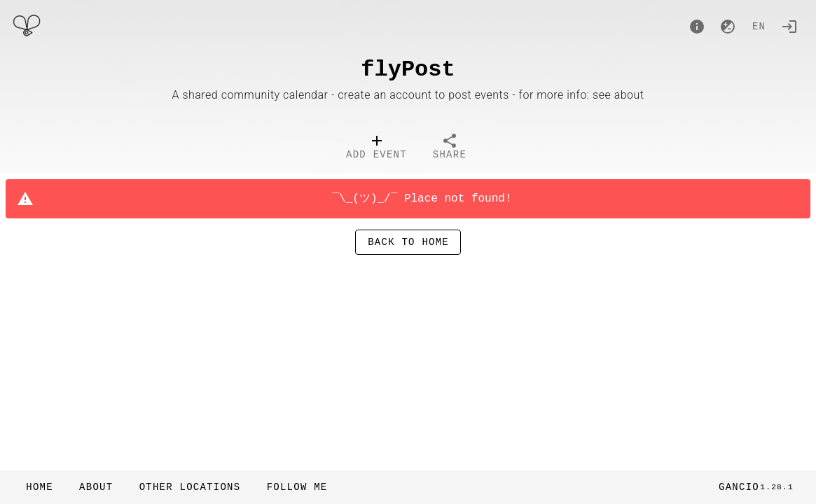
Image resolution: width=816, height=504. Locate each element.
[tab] (376, 148)
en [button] (759, 27)
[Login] (789, 27)
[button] (189, 487)
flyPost (408, 70)
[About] (697, 27)
